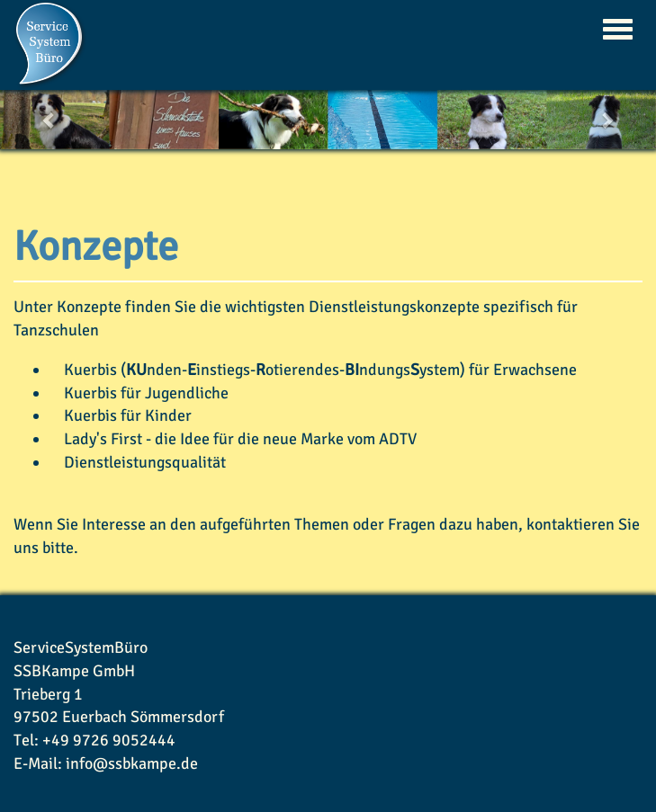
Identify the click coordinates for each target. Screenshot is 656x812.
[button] (49, 120)
